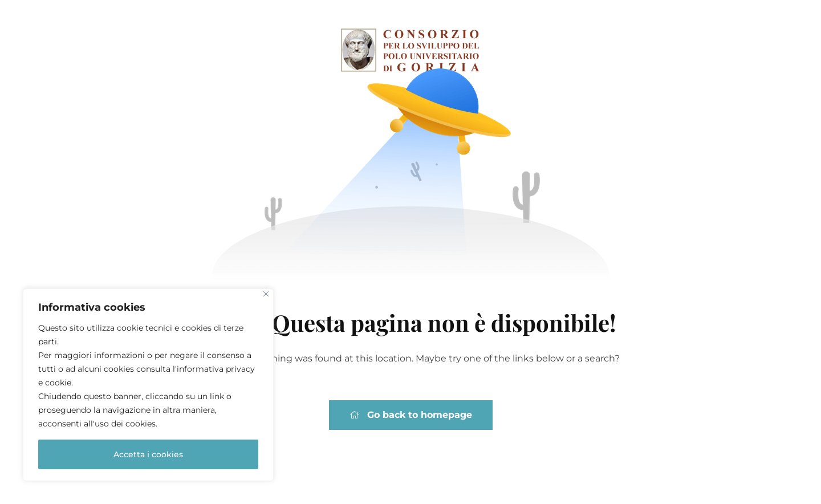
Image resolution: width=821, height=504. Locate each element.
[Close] (266, 294)
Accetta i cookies (148, 454)
